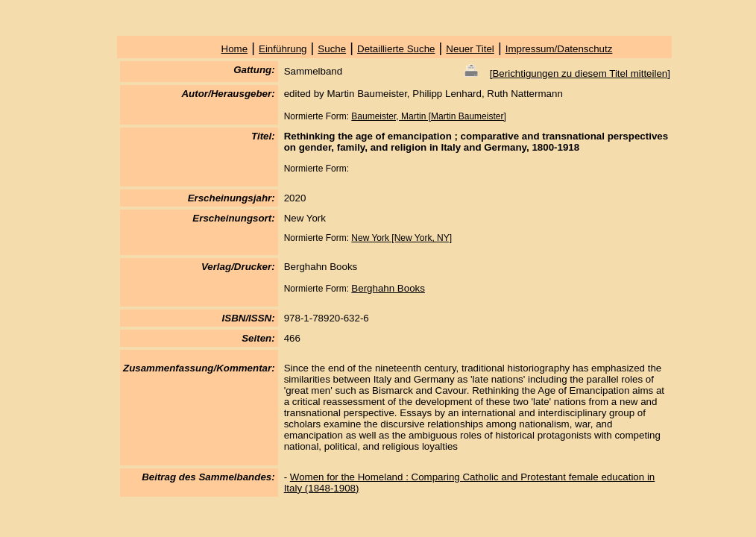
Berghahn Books (388, 288)
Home (235, 49)
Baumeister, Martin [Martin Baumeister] (428, 116)
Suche (332, 49)
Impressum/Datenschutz (559, 49)
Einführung (283, 49)
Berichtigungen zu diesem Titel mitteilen (580, 73)
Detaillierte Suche (396, 49)
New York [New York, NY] (401, 238)
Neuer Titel (470, 49)
